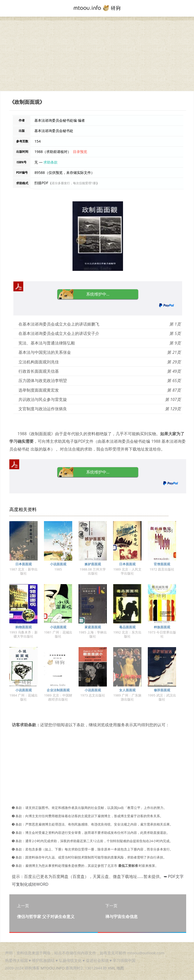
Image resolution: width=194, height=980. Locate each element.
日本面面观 (24, 564)
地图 (120, 968)
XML (112, 968)
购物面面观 (24, 627)
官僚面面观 (162, 564)
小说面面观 (58, 564)
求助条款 (51, 162)
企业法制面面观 (58, 690)
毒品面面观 (127, 627)
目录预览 (80, 152)
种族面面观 (162, 627)
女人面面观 (127, 690)
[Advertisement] (97, 56)
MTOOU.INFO (53, 968)
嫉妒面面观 (93, 564)
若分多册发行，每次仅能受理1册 (74, 183)
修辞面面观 (162, 690)
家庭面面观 (93, 627)
